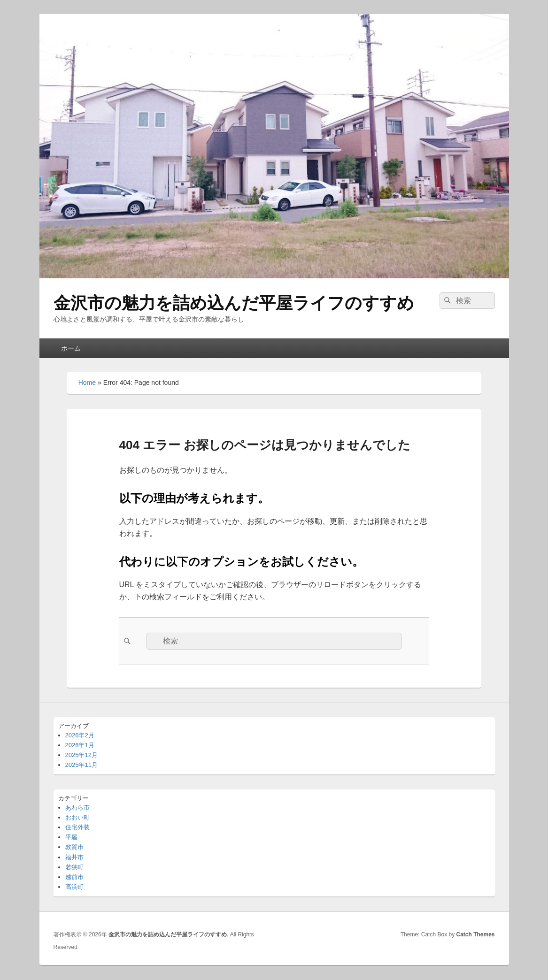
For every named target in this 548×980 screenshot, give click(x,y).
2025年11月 (81, 765)
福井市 (74, 857)
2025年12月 (81, 755)
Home (87, 383)
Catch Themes (475, 934)
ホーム (71, 348)
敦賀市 (74, 847)
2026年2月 (80, 735)
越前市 (74, 877)
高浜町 (74, 887)
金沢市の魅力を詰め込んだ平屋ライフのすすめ (234, 303)
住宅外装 (77, 827)
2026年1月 (80, 745)
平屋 (71, 837)
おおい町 (77, 817)
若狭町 (74, 867)
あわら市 (77, 808)
